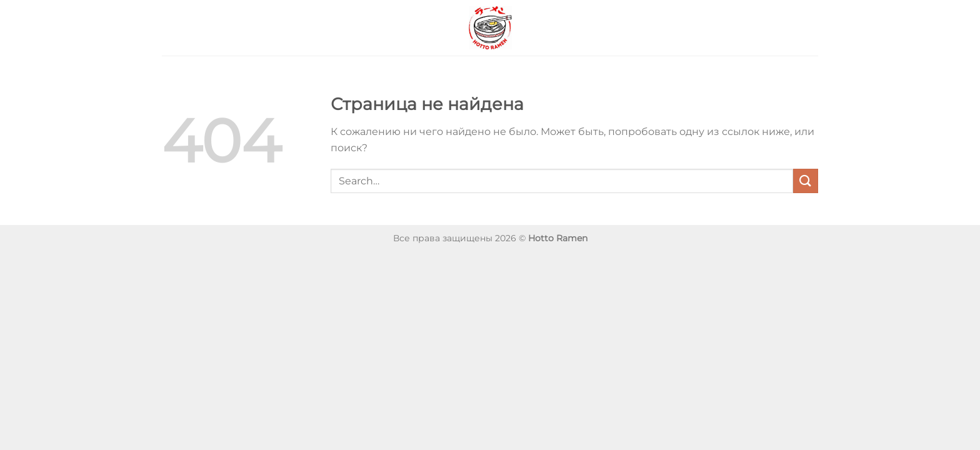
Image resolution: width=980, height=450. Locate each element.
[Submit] (806, 181)
